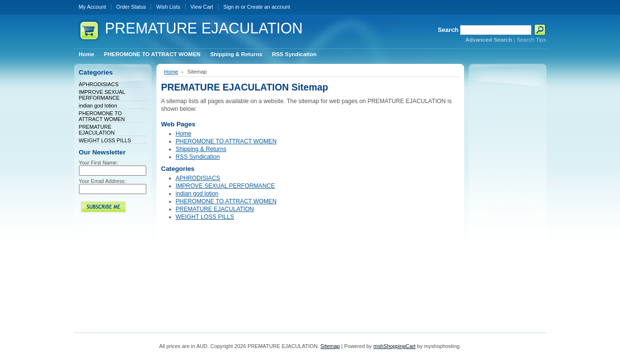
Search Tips (532, 40)
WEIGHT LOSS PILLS (105, 140)
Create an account (269, 7)
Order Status (131, 7)
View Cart (202, 7)
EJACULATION (204, 28)
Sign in (231, 7)
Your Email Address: (103, 181)
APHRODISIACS (99, 84)
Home (171, 72)
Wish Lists (168, 7)
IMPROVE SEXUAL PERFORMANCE (102, 95)
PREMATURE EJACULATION (97, 130)
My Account (93, 7)
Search (448, 30)
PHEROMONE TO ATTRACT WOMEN (102, 116)
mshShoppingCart (395, 346)
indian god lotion (98, 106)
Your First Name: (99, 163)
